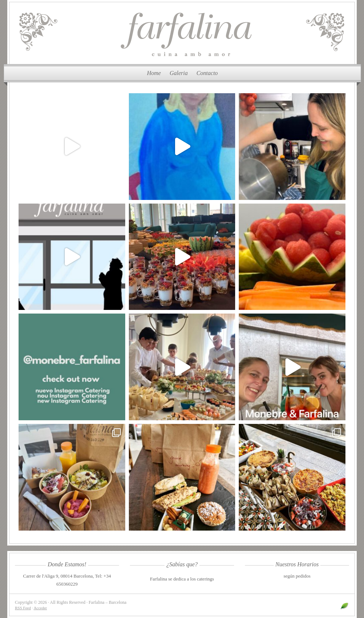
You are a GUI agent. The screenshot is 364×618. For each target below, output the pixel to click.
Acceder (40, 608)
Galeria (179, 73)
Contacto (207, 73)
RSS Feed (23, 608)
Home (154, 73)
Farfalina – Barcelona (182, 33)
